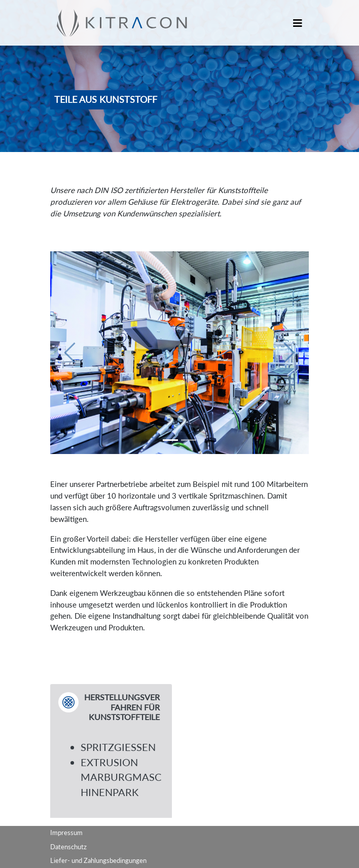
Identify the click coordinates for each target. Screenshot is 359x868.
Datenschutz (68, 847)
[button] (70, 353)
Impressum (66, 833)
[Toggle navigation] (298, 23)
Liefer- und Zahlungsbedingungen (98, 860)
